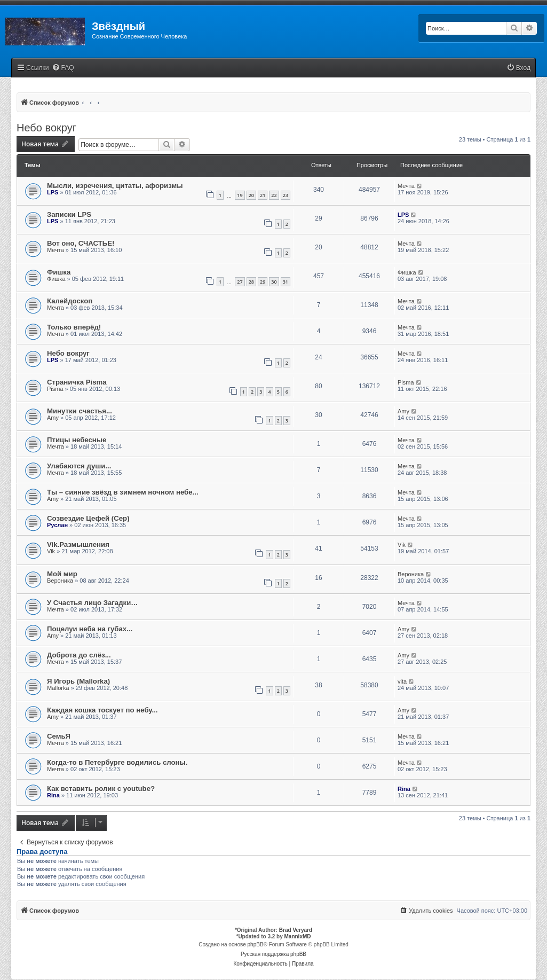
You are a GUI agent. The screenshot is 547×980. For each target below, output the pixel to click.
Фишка (59, 272)
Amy (53, 418)
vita (402, 681)
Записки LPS (69, 214)
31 (286, 282)
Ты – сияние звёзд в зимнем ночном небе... (123, 492)
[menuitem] (63, 68)
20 (251, 195)
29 (263, 282)
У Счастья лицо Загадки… (92, 603)
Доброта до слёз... (79, 655)
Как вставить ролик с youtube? (101, 789)
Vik (51, 551)
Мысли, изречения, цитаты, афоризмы (115, 186)
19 (240, 195)
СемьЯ (59, 736)
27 (240, 282)
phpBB (256, 944)
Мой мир (62, 574)
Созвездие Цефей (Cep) (88, 518)
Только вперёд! (74, 327)
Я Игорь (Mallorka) (78, 681)
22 (274, 195)
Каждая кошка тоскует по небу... (102, 710)
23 (286, 195)
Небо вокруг (46, 128)
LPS (53, 192)
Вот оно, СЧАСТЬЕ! (81, 243)
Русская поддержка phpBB (273, 954)
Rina (53, 795)
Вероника (60, 581)
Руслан (57, 525)
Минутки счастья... (80, 411)
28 (251, 282)
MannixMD (298, 936)
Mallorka (58, 688)
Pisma (55, 389)
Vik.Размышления (78, 544)
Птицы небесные (77, 440)
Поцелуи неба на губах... (90, 629)
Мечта (406, 186)
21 (263, 195)
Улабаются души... (79, 466)
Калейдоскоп (70, 301)
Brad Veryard (296, 930)
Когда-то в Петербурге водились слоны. (117, 762)
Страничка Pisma (77, 382)
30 (274, 282)
